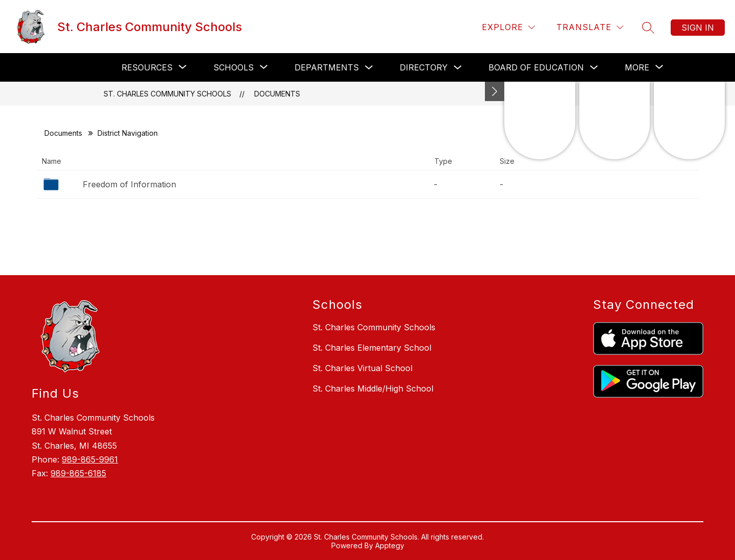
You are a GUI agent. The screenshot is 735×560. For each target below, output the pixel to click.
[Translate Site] (590, 27)
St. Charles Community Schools (167, 94)
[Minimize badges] (495, 91)
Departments (327, 67)
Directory (424, 67)
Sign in (698, 28)
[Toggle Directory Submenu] (458, 68)
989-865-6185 (78, 473)
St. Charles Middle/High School (373, 388)
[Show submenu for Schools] (234, 67)
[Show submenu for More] (637, 67)
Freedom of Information (129, 184)
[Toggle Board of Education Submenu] (594, 68)
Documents (277, 94)
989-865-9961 (90, 459)
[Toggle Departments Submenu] (369, 68)
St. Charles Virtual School (362, 368)
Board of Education (536, 67)
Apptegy (390, 545)
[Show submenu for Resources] (147, 67)
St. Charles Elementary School (372, 348)
